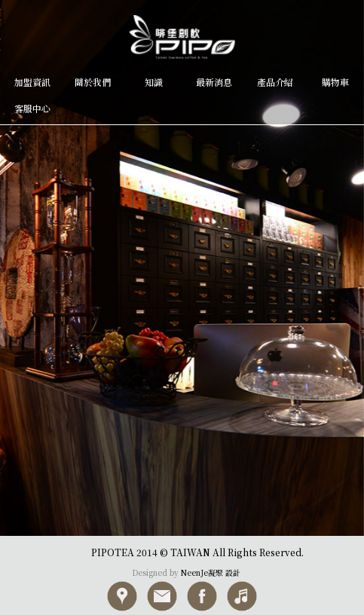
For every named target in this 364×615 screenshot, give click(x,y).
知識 (154, 82)
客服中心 (32, 108)
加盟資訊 (32, 82)
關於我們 (93, 82)
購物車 (335, 82)
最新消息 (214, 82)
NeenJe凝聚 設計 (211, 572)
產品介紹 (275, 82)
